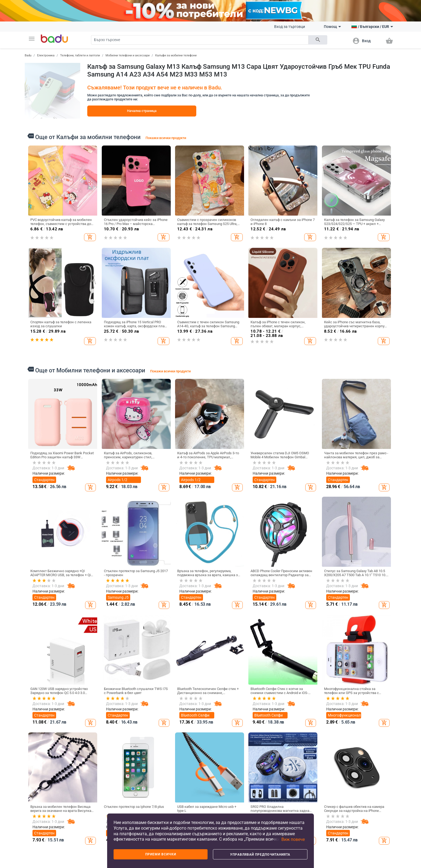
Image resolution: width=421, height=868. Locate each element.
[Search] (200, 40)
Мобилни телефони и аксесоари (128, 55)
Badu (28, 55)
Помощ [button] (332, 27)
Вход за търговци (290, 27)
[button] (32, 39)
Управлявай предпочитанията (260, 855)
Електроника (46, 55)
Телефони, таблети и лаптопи (80, 55)
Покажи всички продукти (166, 138)
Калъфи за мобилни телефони (176, 55)
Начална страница (142, 111)
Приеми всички (161, 854)
